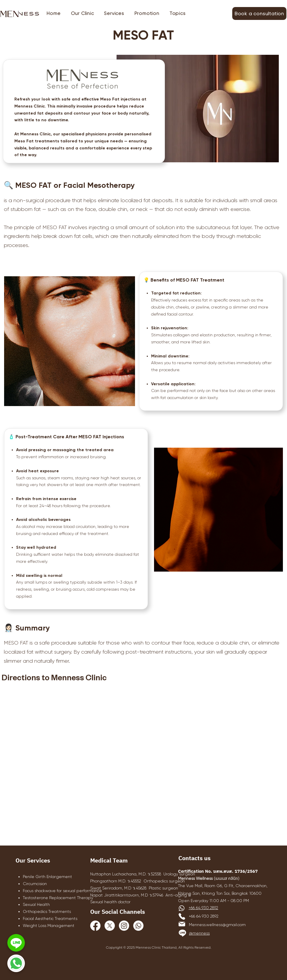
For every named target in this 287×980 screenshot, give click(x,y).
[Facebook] (95, 926)
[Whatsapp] (138, 926)
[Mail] (182, 924)
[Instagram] (124, 926)
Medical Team (109, 861)
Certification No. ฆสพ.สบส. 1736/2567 (218, 871)
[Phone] (182, 916)
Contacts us (194, 859)
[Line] (182, 933)
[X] (110, 926)
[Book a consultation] (259, 13)
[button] (114, 13)
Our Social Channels (118, 912)
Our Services (33, 861)
